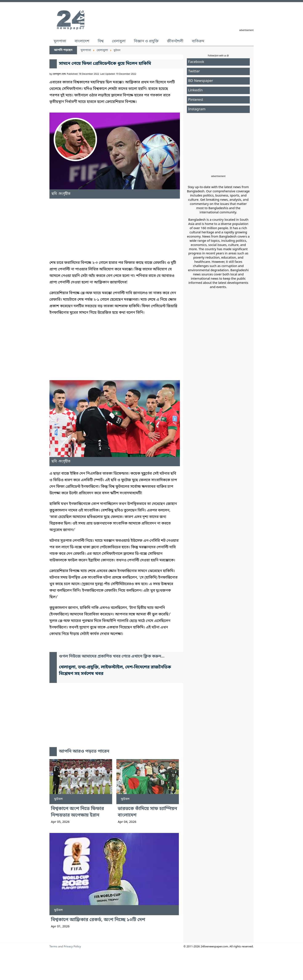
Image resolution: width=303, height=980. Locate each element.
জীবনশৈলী (175, 41)
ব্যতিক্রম (198, 41)
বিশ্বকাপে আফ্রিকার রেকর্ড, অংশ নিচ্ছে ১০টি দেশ (98, 920)
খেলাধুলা (119, 41)
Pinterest (196, 100)
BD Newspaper (201, 81)
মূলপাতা (60, 41)
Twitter (194, 71)
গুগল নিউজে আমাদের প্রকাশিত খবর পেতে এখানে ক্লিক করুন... (112, 657)
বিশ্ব (101, 41)
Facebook (196, 62)
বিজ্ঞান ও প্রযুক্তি (146, 41)
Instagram (197, 109)
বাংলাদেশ (82, 41)
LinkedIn (195, 90)
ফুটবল (58, 799)
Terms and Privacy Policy (65, 947)
